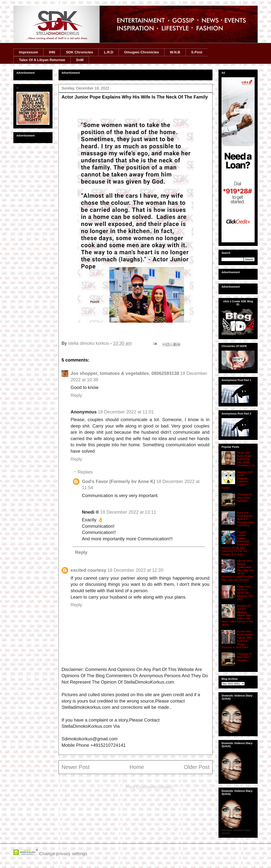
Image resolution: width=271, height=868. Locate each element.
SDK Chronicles (80, 52)
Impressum (29, 52)
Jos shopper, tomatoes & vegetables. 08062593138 (125, 373)
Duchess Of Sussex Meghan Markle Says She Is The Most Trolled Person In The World (237, 615)
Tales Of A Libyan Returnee (42, 60)
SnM (80, 60)
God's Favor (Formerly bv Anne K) (118, 481)
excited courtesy (88, 570)
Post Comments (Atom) (149, 787)
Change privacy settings (63, 854)
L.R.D (109, 52)
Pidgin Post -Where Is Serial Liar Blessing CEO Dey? (245, 593)
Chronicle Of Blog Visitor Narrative (244, 498)
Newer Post (76, 767)
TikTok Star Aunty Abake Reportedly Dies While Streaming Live (246, 459)
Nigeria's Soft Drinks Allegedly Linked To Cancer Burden (237, 480)
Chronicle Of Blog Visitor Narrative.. (244, 657)
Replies (85, 472)
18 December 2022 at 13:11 (128, 512)
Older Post (197, 767)
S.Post (197, 52)
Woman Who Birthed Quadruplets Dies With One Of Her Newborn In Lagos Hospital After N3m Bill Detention (238, 570)
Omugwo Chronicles (142, 52)
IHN (52, 52)
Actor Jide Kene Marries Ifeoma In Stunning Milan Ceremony (246, 519)
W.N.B (175, 52)
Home (137, 767)
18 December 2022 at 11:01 (126, 412)
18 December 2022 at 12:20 (135, 570)
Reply (76, 395)
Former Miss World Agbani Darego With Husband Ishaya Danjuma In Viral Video (237, 639)
